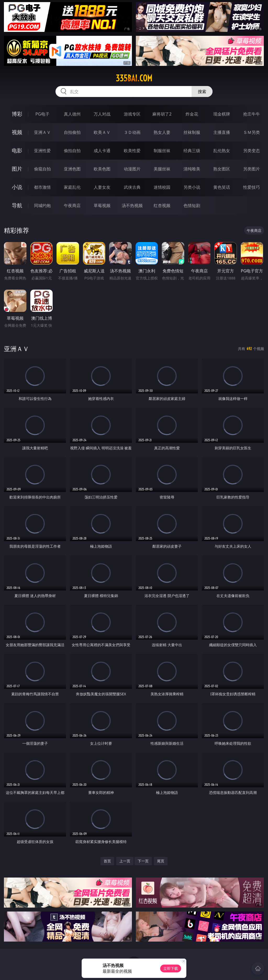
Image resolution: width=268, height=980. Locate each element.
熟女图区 (222, 169)
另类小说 (192, 187)
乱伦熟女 (222, 151)
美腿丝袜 (162, 169)
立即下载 (171, 968)
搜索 (202, 91)
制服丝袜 (162, 151)
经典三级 (192, 151)
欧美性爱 (132, 151)
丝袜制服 (192, 132)
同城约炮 (42, 205)
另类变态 (252, 151)
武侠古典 (132, 187)
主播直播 (222, 132)
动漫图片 (132, 169)
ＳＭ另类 (252, 132)
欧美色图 (102, 169)
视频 (17, 132)
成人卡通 (102, 151)
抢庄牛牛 (252, 114)
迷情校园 (162, 187)
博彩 (17, 114)
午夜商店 (72, 205)
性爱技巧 (252, 187)
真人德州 (72, 114)
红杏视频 (162, 205)
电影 (17, 150)
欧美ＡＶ (102, 132)
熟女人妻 (162, 132)
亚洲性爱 (42, 151)
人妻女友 (102, 187)
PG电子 (42, 114)
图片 (17, 169)
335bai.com (134, 78)
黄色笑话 (222, 187)
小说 (17, 187)
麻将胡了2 (162, 114)
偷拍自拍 (72, 151)
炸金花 (192, 114)
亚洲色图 (72, 169)
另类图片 (252, 169)
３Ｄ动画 (132, 132)
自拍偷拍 (72, 132)
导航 (17, 205)
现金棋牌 (222, 114)
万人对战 (102, 114)
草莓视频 (102, 205)
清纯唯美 (192, 169)
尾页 (161, 861)
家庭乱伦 (72, 187)
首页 (107, 861)
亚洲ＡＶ (42, 132)
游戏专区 (132, 114)
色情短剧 (192, 205)
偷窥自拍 (42, 169)
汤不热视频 (132, 205)
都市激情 (42, 187)
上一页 (125, 861)
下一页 (143, 861)
